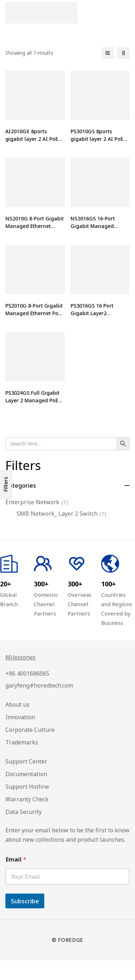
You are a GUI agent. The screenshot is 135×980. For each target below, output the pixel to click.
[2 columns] (123, 53)
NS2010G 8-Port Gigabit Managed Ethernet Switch (35, 226)
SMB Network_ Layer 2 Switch (61, 514)
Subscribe (25, 901)
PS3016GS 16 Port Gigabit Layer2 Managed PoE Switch (96, 313)
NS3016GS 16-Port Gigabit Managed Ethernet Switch (93, 226)
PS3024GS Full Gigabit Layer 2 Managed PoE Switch (32, 400)
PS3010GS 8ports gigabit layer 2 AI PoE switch (97, 139)
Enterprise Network (37, 502)
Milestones (21, 657)
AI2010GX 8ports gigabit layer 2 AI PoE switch (32, 139)
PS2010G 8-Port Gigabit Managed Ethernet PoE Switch (34, 313)
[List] (108, 53)
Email (16, 860)
